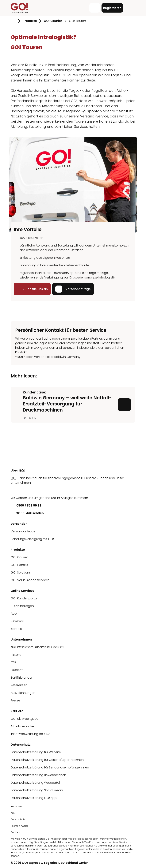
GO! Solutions (21, 572)
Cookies (15, 832)
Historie (16, 655)
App (14, 614)
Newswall (17, 621)
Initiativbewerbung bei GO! (30, 734)
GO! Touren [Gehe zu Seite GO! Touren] (77, 21)
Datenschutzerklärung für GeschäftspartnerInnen (47, 760)
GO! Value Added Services (30, 580)
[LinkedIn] (13, 490)
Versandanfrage (73, 289)
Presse (15, 700)
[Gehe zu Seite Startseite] (13, 21)
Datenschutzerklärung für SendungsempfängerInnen (50, 767)
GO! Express (19, 565)
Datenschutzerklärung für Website (36, 752)
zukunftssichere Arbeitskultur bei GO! (37, 647)
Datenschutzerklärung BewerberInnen (38, 775)
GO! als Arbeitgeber (25, 719)
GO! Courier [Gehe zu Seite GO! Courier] (53, 21)
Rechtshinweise (20, 826)
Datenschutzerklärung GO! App (34, 798)
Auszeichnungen (23, 693)
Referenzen (19, 685)
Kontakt (16, 629)
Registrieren (112, 8)
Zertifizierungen (22, 678)
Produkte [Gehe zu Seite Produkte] (30, 21)
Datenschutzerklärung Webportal (35, 783)
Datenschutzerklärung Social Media (37, 790)
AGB (13, 813)
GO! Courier (19, 557)
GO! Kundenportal (24, 598)
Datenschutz (18, 819)
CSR (13, 662)
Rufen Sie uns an (32, 289)
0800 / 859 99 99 (26, 505)
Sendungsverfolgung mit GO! (32, 539)
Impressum (17, 806)
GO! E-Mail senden (27, 513)
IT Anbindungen (22, 606)
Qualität (17, 670)
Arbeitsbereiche (22, 726)
